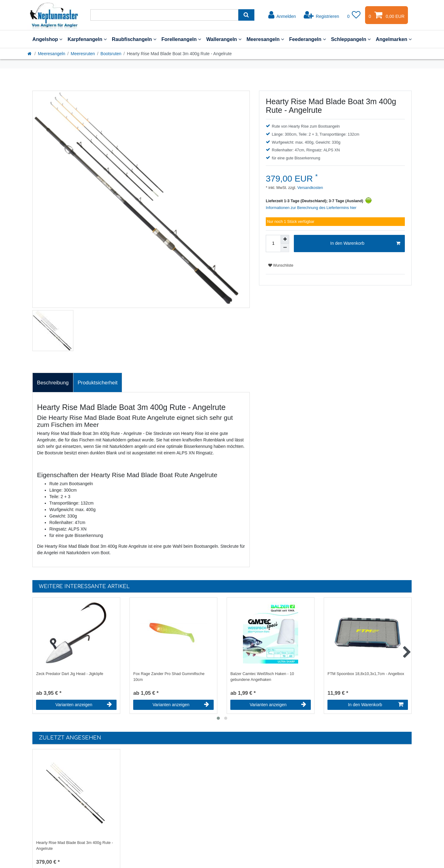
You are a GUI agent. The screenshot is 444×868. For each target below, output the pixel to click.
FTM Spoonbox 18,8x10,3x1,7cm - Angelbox (366, 674)
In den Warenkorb (365, 244)
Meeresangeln (265, 39)
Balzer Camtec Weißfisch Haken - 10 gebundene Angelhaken (262, 677)
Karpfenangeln (87, 39)
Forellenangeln (181, 39)
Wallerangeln (224, 39)
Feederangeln (308, 39)
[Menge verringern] (285, 248)
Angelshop (47, 39)
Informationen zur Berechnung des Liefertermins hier (311, 208)
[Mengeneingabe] (273, 244)
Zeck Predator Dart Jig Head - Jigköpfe (70, 674)
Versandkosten (310, 188)
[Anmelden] (282, 15)
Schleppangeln (351, 39)
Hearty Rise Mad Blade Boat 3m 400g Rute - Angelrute (74, 846)
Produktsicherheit (98, 383)
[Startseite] (30, 54)
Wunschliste (281, 265)
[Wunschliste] (354, 15)
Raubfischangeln (134, 39)
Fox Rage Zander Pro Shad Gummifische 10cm (169, 677)
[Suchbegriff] (164, 15)
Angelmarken (394, 39)
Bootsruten (111, 54)
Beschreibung (53, 383)
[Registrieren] (321, 15)
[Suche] (246, 15)
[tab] (53, 383)
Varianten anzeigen (84, 705)
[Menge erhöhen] (285, 239)
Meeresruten (83, 54)
